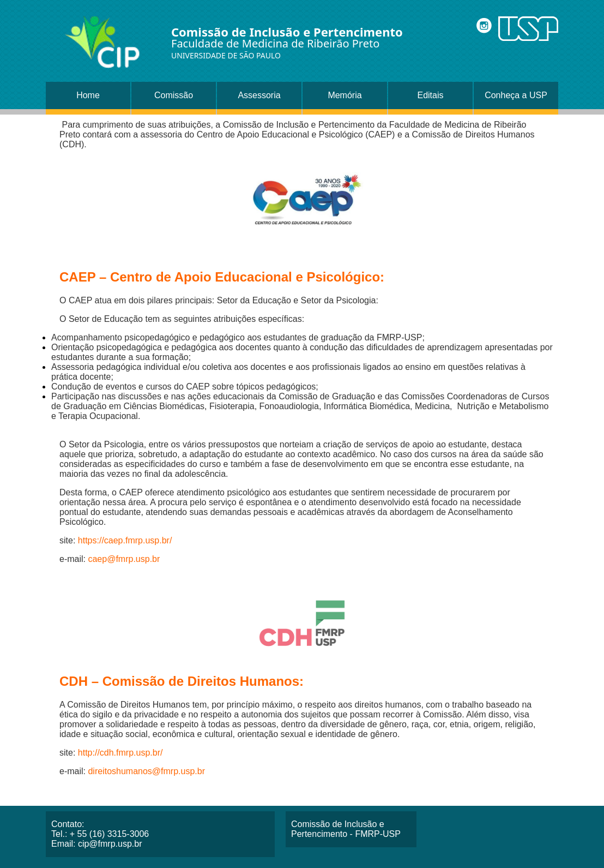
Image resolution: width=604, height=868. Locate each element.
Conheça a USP (516, 95)
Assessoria (259, 95)
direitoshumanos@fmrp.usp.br (146, 771)
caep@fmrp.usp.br (124, 559)
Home (88, 95)
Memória (345, 95)
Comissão (174, 95)
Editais (430, 95)
